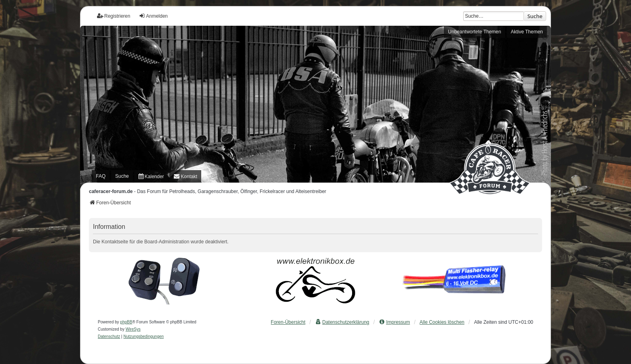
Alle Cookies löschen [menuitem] (442, 322)
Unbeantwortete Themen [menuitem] (474, 32)
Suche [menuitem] (122, 176)
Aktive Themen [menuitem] (527, 32)
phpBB (126, 322)
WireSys (133, 329)
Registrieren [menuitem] (114, 16)
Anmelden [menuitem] (153, 16)
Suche (535, 16)
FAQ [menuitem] (101, 176)
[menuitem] (151, 176)
